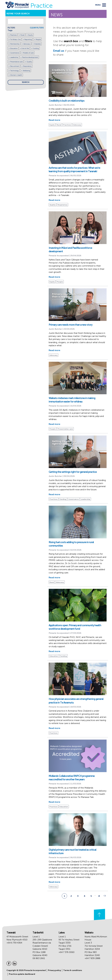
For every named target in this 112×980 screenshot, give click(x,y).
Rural (22, 35)
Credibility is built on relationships (67, 101)
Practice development (30, 57)
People (38, 39)
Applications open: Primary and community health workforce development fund (75, 627)
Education (14, 48)
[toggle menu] (101, 5)
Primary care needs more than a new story (71, 325)
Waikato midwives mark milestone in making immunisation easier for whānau (72, 400)
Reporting (28, 39)
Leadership (14, 57)
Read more (54, 120)
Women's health (16, 75)
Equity (30, 35)
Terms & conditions (73, 970)
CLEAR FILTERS (37, 28)
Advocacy (27, 44)
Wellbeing (26, 71)
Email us (59, 51)
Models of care (28, 53)
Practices (13, 35)
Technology (15, 71)
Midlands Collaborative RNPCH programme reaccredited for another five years (72, 778)
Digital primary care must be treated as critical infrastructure (72, 852)
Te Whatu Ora (15, 39)
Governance (15, 53)
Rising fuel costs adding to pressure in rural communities (71, 544)
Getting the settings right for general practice (73, 472)
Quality (29, 62)
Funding (36, 48)
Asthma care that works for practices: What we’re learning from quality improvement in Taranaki (74, 170)
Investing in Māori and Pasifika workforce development (70, 250)
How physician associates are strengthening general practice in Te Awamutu (76, 701)
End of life (25, 48)
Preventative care (16, 62)
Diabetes (37, 44)
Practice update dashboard (22, 974)
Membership (15, 44)
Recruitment (15, 66)
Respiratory (27, 66)
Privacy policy (54, 970)
